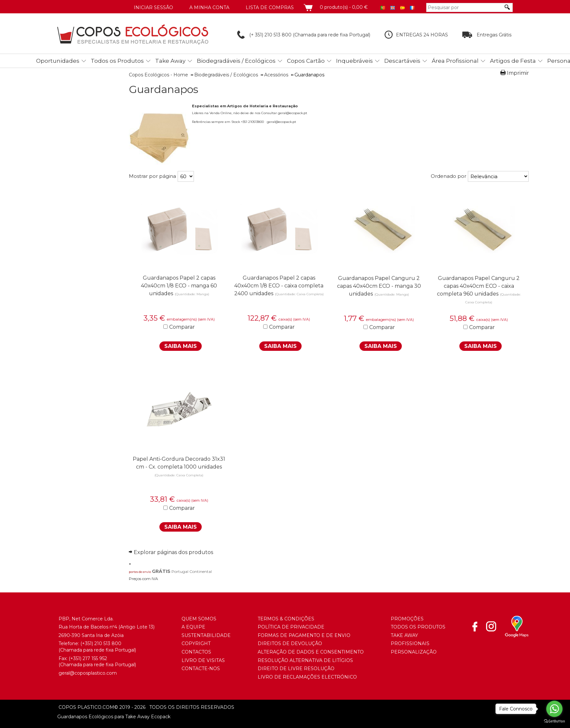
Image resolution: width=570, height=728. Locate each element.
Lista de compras (270, 7)
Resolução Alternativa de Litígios (305, 660)
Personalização (414, 652)
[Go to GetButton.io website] (554, 721)
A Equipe (193, 627)
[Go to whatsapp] (554, 709)
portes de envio (140, 572)
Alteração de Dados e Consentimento (311, 652)
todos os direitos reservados (174, 707)
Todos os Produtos (117, 61)
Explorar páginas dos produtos (173, 552)
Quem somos (199, 619)
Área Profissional (455, 61)
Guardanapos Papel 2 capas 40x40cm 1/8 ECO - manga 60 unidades (179, 286)
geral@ (67, 673)
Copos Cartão (306, 61)
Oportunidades (58, 61)
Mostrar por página (152, 176)
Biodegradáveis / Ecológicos (236, 61)
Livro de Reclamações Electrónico (307, 677)
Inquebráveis (354, 61)
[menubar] (293, 61)
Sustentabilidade (206, 635)
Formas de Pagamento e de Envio (304, 635)
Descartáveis (402, 61)
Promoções (407, 619)
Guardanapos (163, 89)
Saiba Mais (181, 346)
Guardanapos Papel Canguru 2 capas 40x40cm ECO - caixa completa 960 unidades (478, 286)
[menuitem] (59, 60)
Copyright (196, 643)
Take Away (170, 61)
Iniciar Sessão (153, 7)
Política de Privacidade (291, 627)
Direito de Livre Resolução (296, 668)
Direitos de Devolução (290, 643)
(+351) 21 (90, 643)
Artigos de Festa (513, 61)
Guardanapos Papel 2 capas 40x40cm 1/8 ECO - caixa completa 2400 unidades (279, 286)
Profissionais (410, 643)
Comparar (182, 327)
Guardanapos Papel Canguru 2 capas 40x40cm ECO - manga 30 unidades (379, 286)
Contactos (196, 652)
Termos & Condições (286, 619)
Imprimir (518, 73)
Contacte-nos (201, 668)
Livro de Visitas (203, 660)
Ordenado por (448, 176)
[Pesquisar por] (465, 7)
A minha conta (209, 7)
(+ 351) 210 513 (259, 35)
